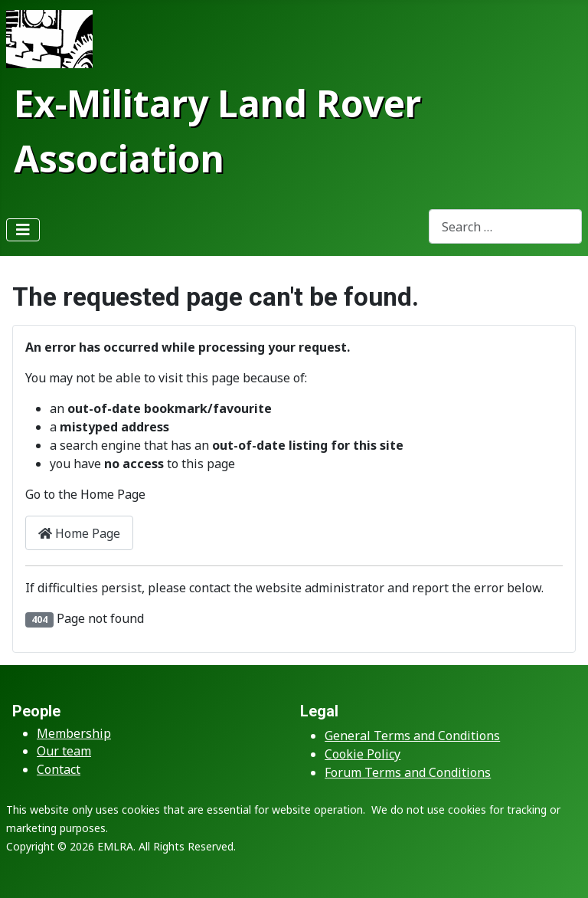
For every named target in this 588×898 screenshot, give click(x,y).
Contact (59, 769)
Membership (74, 733)
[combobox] (505, 226)
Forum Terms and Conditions (408, 772)
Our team (64, 751)
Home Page (79, 533)
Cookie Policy (363, 754)
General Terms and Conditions (412, 736)
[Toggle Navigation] (23, 230)
